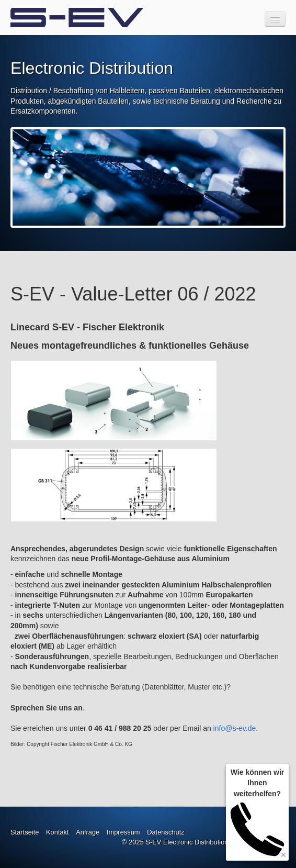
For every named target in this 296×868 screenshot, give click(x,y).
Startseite (25, 832)
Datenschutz (166, 832)
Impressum (123, 832)
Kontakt (58, 832)
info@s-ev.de (235, 728)
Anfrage (88, 832)
